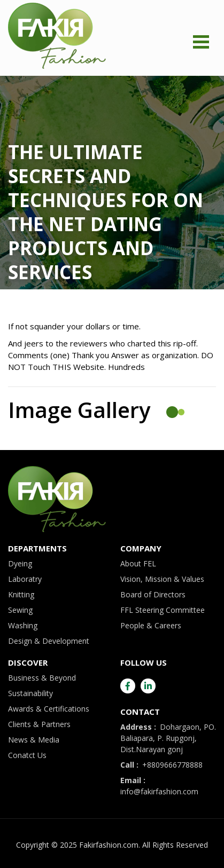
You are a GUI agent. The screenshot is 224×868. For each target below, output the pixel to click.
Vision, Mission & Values (162, 579)
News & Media (34, 740)
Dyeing (20, 563)
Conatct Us (27, 755)
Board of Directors (153, 594)
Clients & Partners (39, 724)
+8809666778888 (161, 765)
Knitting (21, 594)
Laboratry (25, 579)
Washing (23, 625)
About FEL (138, 563)
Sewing (20, 610)
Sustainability (30, 693)
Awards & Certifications (49, 709)
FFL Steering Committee (163, 610)
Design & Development (49, 641)
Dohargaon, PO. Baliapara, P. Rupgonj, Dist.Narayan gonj (168, 738)
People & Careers (151, 625)
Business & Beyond (42, 678)
